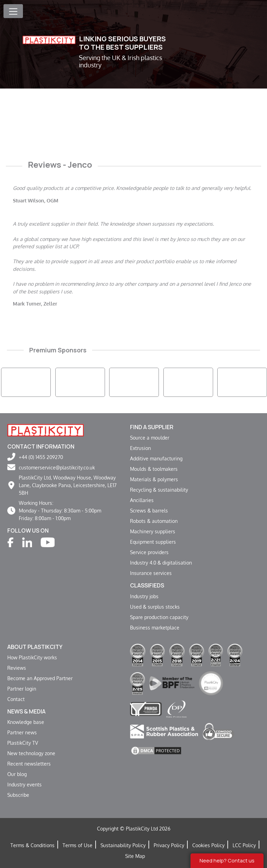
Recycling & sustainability (159, 490)
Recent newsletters (29, 763)
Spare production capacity (159, 617)
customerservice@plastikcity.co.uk (57, 467)
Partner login (22, 688)
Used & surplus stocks (155, 607)
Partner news (22, 732)
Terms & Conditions (33, 845)
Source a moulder (150, 437)
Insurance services (151, 573)
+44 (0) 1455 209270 (41, 457)
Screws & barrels (149, 510)
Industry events (25, 784)
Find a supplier (152, 427)
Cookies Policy (208, 845)
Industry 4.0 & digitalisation (161, 562)
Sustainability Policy (123, 845)
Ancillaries (142, 500)
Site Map (135, 856)
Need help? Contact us (227, 861)
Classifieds (147, 585)
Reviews (17, 668)
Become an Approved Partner (40, 678)
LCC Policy (244, 845)
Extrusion (140, 448)
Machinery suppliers (153, 531)
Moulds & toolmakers (154, 469)
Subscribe (18, 795)
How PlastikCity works (32, 657)
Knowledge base (26, 722)
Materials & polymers (154, 479)
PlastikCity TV (23, 743)
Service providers (149, 552)
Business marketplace (155, 627)
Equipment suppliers (153, 542)
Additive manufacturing (156, 458)
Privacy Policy (169, 845)
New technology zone (31, 753)
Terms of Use (78, 845)
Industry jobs (144, 596)
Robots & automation (154, 521)
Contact (16, 699)
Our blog (17, 774)
